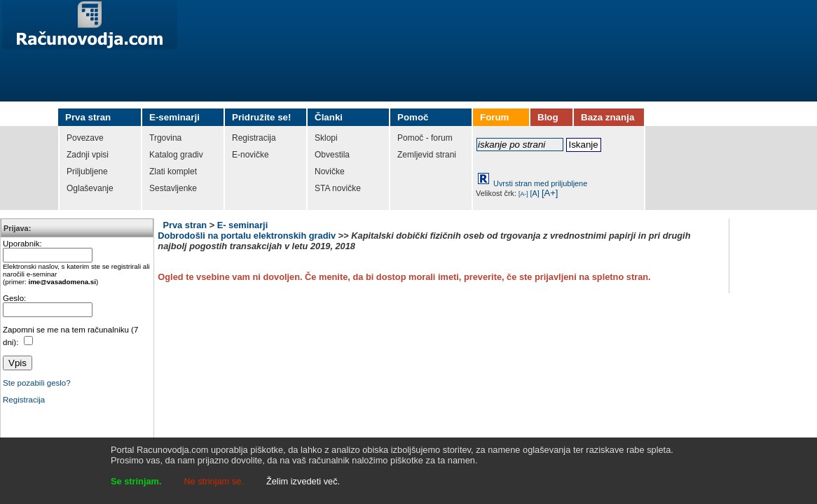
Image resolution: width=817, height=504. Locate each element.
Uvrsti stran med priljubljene (540, 183)
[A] (535, 193)
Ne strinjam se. (214, 481)
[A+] (550, 193)
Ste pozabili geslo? (37, 383)
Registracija (24, 400)
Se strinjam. (136, 481)
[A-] (523, 194)
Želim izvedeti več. (303, 481)
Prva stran (185, 225)
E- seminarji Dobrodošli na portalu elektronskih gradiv (247, 230)
